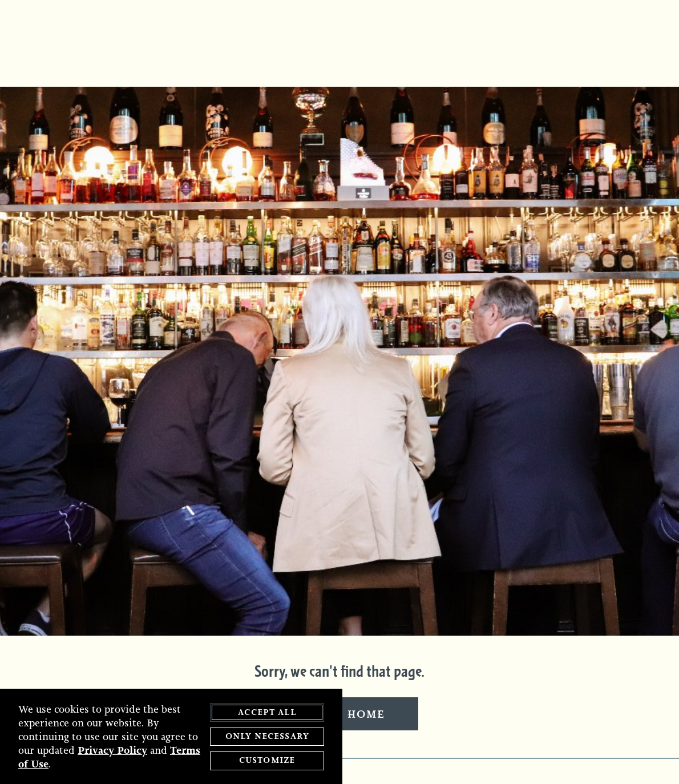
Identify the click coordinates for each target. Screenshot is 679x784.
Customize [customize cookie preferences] (267, 761)
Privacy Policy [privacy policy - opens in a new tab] (112, 750)
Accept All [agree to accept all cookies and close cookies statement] (267, 712)
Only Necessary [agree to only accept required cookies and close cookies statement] (267, 736)
